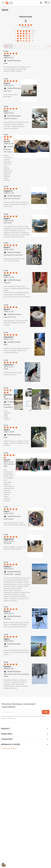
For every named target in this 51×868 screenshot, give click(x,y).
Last (49, 46)
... (44, 46)
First (6, 46)
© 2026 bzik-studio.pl (9, 748)
